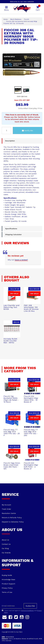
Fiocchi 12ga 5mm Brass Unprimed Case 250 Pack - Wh (12, 466)
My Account (6, 505)
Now (15, 289)
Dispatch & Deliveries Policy (13, 522)
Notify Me (27, 131)
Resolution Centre (9, 513)
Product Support (8, 584)
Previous (37, 81)
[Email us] (4, 617)
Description (10, 141)
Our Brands (6, 553)
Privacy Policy (7, 588)
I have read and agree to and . (22, 611)
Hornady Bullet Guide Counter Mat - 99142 (10, 341)
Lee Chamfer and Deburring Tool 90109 (11, 307)
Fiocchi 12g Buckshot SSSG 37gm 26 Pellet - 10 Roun (11, 399)
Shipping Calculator (13, 234)
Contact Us (6, 544)
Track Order (6, 509)
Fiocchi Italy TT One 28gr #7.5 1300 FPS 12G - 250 (31, 433)
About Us (5, 540)
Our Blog (5, 548)
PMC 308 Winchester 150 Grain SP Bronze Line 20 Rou (31, 308)
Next (40, 81)
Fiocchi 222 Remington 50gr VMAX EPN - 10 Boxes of (31, 399)
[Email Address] (12, 606)
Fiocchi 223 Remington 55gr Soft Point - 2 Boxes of (31, 466)
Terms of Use (7, 592)
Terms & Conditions (27, 611)
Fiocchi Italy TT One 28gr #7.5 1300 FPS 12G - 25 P (12, 433)
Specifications (11, 229)
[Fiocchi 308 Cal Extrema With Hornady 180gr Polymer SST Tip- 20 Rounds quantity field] (6, 130)
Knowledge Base (8, 579)
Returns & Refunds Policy (12, 518)
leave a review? (21, 260)
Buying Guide (7, 575)
